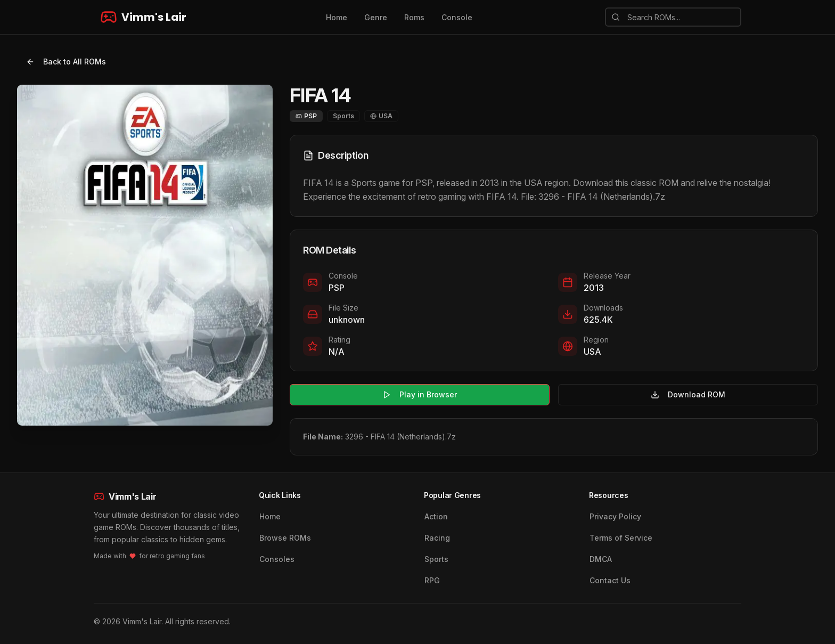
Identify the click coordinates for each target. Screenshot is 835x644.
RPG (432, 580)
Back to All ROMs (66, 62)
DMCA (601, 559)
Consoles (277, 559)
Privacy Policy (615, 516)
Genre (376, 17)
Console (457, 17)
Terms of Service (621, 538)
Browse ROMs (285, 538)
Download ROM (688, 394)
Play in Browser (420, 394)
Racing (437, 538)
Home (337, 17)
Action (436, 516)
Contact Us (610, 580)
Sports (436, 559)
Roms (414, 17)
